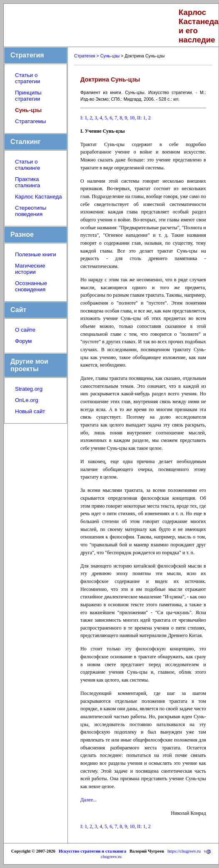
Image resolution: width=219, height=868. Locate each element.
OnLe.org (27, 400)
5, (106, 118)
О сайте (25, 330)
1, (86, 118)
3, (96, 118)
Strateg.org (29, 389)
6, (111, 118)
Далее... (88, 800)
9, (126, 118)
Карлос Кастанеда (39, 197)
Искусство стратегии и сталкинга (92, 851)
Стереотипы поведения (31, 211)
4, (101, 118)
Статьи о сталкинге (27, 165)
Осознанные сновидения (31, 286)
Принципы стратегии (28, 96)
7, (116, 118)
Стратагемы (30, 121)
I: (82, 118)
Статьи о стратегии (27, 78)
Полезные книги (36, 254)
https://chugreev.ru (184, 851)
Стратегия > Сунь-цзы (97, 56)
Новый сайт (30, 411)
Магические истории (30, 269)
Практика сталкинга (27, 182)
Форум (24, 341)
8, (121, 118)
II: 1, (142, 118)
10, (133, 118)
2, (91, 118)
